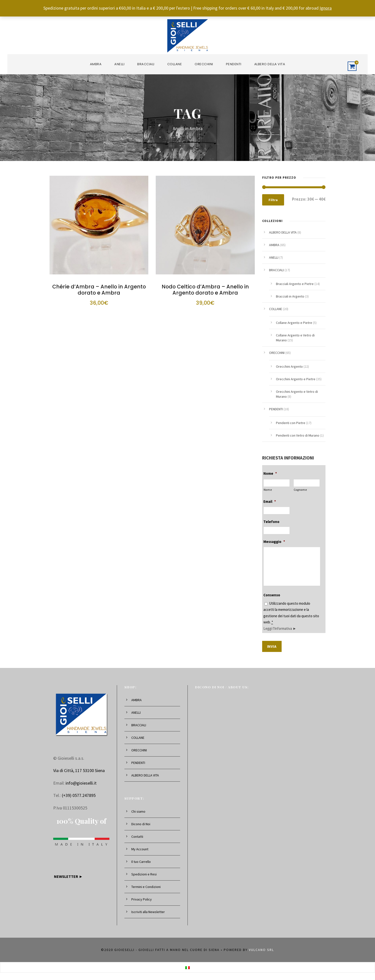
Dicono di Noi (141, 824)
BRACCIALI (146, 64)
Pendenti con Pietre (291, 423)
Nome (270, 473)
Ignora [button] (326, 8)
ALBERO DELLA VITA (270, 64)
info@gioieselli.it (81, 783)
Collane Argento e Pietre (294, 323)
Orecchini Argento (289, 366)
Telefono (271, 522)
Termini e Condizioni (146, 887)
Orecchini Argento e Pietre (296, 379)
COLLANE (175, 64)
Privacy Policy (142, 899)
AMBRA (96, 64)
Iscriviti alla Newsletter (148, 912)
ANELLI (119, 64)
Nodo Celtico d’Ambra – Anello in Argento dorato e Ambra (205, 290)
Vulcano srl (261, 950)
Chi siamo (138, 811)
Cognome (300, 490)
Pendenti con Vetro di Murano (298, 435)
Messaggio (274, 542)
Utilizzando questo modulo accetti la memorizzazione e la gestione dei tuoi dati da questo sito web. (291, 616)
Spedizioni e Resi (144, 874)
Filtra (273, 200)
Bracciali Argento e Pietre (295, 284)
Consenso (272, 595)
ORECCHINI (204, 64)
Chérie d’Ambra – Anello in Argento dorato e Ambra (99, 290)
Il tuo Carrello (141, 862)
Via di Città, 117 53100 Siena (79, 770)
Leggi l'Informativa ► (280, 628)
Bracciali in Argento (290, 296)
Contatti (137, 837)
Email (270, 501)
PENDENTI (234, 64)
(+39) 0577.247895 (79, 795)
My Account (140, 849)
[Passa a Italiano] (187, 967)
